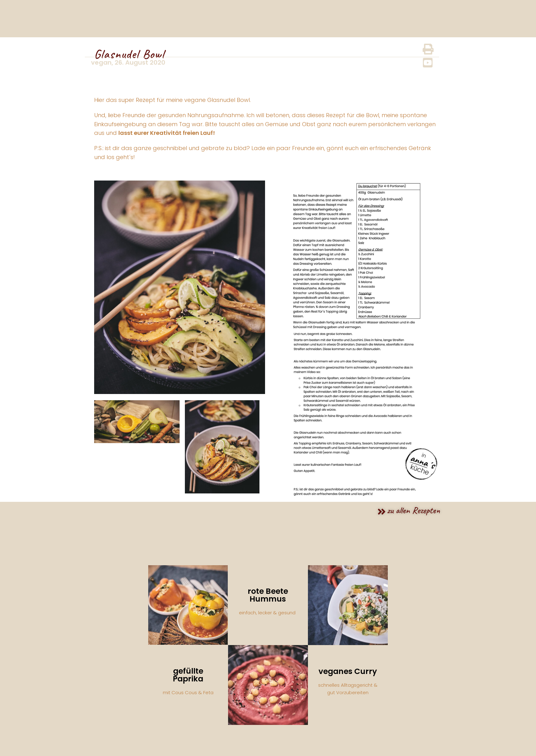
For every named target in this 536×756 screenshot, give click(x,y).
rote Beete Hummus (268, 595)
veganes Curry (348, 671)
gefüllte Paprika (188, 675)
